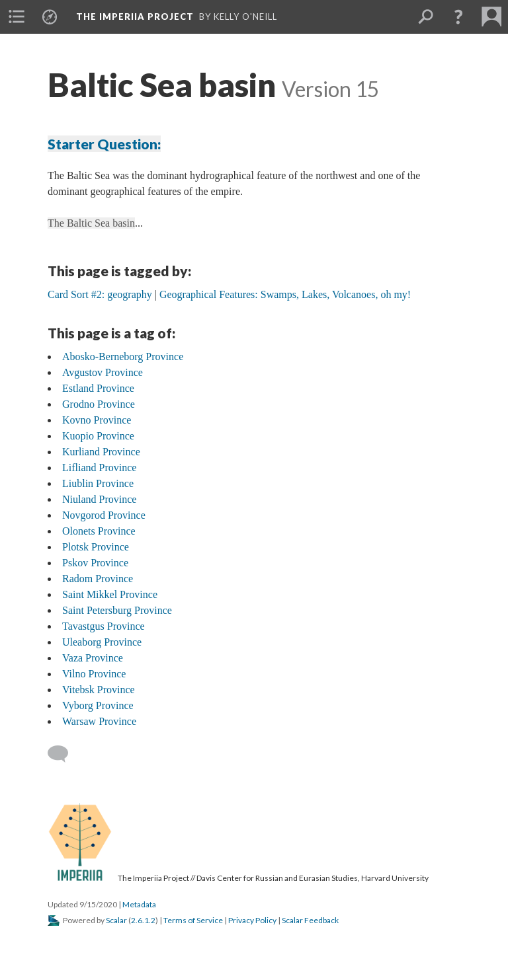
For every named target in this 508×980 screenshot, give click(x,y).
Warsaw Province (99, 721)
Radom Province (98, 579)
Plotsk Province (96, 547)
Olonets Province (99, 531)
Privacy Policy (252, 920)
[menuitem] (17, 17)
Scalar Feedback (310, 920)
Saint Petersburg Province (117, 610)
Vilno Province (94, 674)
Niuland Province (99, 499)
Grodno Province (99, 404)
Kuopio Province (98, 436)
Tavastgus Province (104, 626)
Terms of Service (193, 920)
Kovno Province (97, 420)
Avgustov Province (103, 372)
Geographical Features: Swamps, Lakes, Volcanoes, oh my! (285, 294)
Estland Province (98, 388)
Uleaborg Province (102, 642)
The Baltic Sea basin (91, 223)
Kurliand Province (101, 452)
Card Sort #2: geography (100, 294)
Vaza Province (93, 658)
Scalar (116, 920)
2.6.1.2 (143, 920)
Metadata (139, 904)
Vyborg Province (98, 705)
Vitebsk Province (99, 690)
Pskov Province (95, 563)
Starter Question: (104, 144)
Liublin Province (98, 483)
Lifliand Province (99, 468)
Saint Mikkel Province (110, 594)
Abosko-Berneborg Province (123, 357)
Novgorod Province (104, 515)
